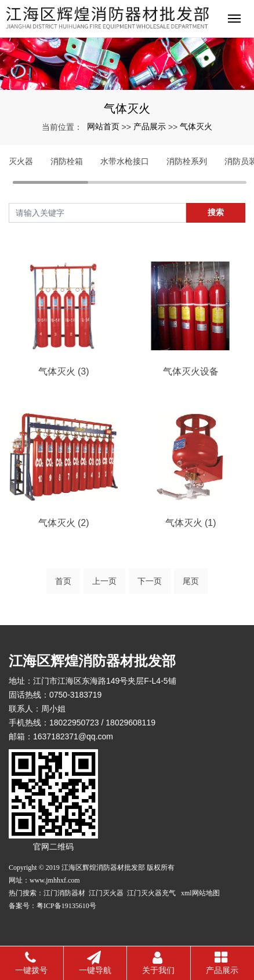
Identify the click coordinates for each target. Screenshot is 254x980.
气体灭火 (196, 126)
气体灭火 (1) (191, 523)
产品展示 (150, 126)
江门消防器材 (65, 893)
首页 (63, 581)
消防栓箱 (67, 161)
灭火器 (21, 161)
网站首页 (103, 126)
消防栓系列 (187, 161)
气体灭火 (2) (64, 523)
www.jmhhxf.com (55, 880)
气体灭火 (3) (64, 371)
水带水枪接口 (125, 161)
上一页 (104, 581)
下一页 (150, 581)
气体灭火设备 (191, 371)
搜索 (216, 212)
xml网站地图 (200, 893)
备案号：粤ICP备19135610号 (52, 906)
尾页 (191, 581)
